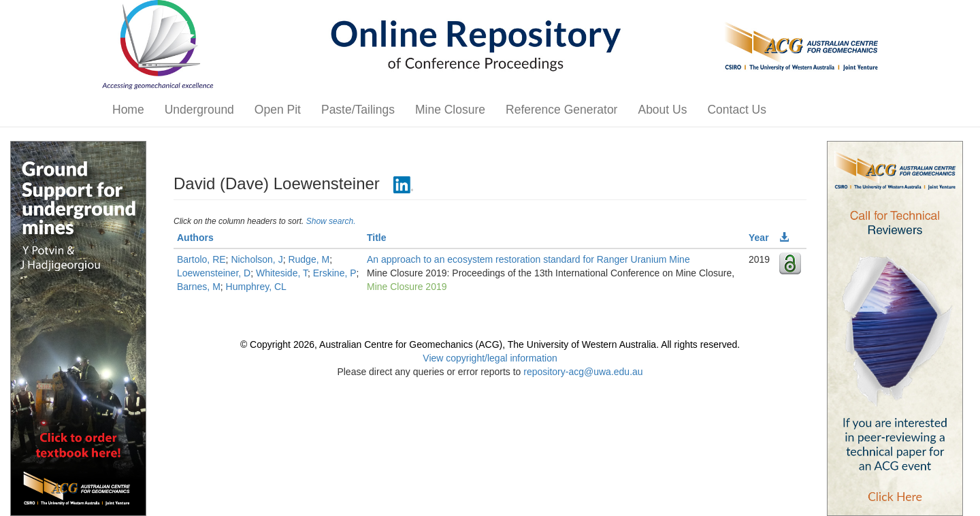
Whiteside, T (282, 273)
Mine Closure (450, 110)
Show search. (331, 221)
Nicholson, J (257, 259)
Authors (195, 238)
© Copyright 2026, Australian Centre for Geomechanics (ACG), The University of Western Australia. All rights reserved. (490, 344)
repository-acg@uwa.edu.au (583, 372)
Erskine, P (335, 273)
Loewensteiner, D (214, 273)
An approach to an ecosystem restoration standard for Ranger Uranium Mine (528, 259)
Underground (199, 110)
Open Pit (278, 110)
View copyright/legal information (490, 358)
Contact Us (737, 110)
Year (759, 238)
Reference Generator (561, 110)
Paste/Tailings (358, 110)
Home (128, 110)
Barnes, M (199, 287)
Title (377, 238)
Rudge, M (309, 259)
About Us (662, 110)
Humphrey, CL (256, 287)
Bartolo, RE (201, 259)
